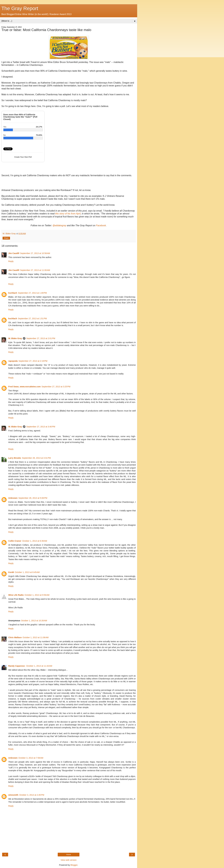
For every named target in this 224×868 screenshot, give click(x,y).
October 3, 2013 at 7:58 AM (31, 758)
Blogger (74, 865)
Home (69, 855)
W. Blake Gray (15, 338)
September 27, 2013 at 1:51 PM (32, 319)
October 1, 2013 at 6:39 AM (35, 541)
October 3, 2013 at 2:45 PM (32, 795)
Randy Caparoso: (17, 666)
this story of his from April (68, 214)
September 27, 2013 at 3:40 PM (41, 427)
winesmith (13, 795)
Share (6, 238)
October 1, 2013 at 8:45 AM (27, 572)
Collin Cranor (15, 541)
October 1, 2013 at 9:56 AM (37, 595)
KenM (11, 572)
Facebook (101, 225)
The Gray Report (20, 8)
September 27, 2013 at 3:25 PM (56, 387)
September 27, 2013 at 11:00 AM (35, 270)
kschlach (13, 293)
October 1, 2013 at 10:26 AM (34, 621)
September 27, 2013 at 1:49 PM (32, 293)
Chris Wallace (15, 637)
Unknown (13, 498)
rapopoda (13, 361)
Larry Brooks (15, 458)
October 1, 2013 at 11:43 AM (39, 666)
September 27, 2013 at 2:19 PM (33, 361)
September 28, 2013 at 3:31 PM (36, 458)
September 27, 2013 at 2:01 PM (41, 338)
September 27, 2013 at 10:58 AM (35, 253)
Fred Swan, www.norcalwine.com (24, 387)
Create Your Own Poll (23, 157)
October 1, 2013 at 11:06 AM (36, 637)
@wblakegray (59, 225)
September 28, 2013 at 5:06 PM (33, 498)
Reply (11, 261)
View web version (69, 860)
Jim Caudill (14, 253)
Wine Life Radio (16, 595)
